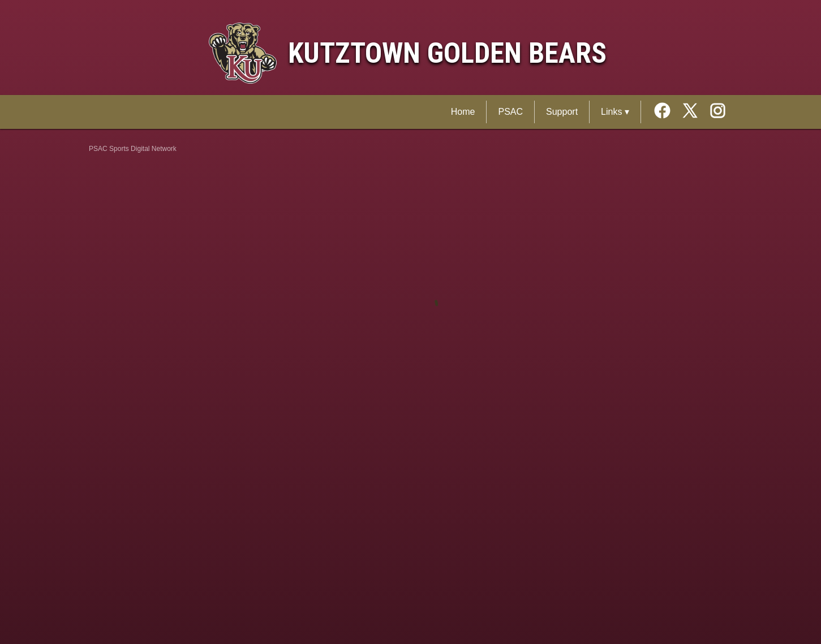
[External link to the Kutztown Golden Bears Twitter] (694, 112)
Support (562, 112)
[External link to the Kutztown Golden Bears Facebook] (666, 112)
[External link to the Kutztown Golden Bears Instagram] (718, 112)
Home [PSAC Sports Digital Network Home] (463, 112)
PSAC (510, 112)
